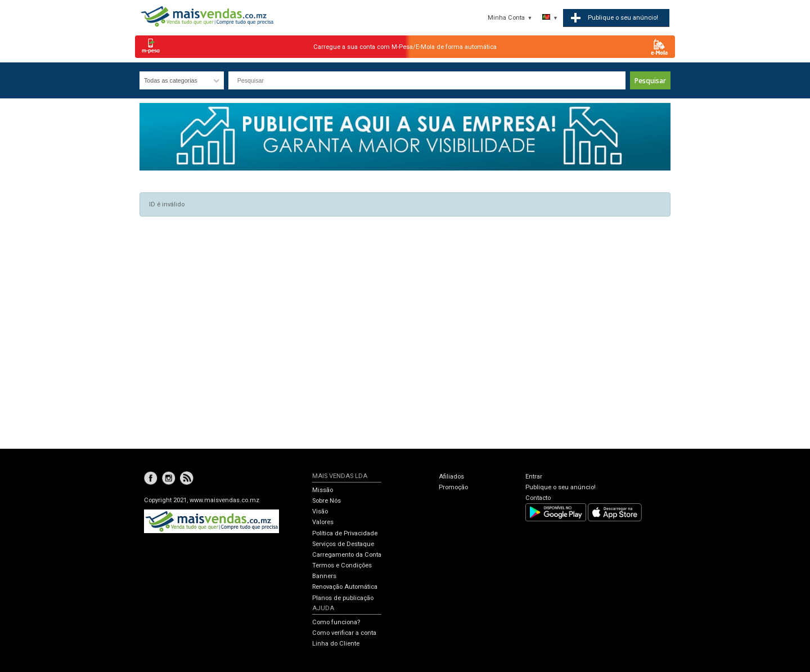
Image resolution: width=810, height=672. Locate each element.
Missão (323, 490)
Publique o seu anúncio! (561, 487)
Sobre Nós (327, 501)
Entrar (534, 477)
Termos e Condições (342, 565)
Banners (324, 576)
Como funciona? (336, 622)
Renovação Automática (345, 587)
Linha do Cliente (336, 644)
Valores (323, 522)
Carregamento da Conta (347, 555)
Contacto (538, 498)
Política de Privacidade (345, 533)
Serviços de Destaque (343, 544)
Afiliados (451, 477)
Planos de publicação (343, 598)
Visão (320, 511)
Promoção (453, 487)
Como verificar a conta (344, 633)
